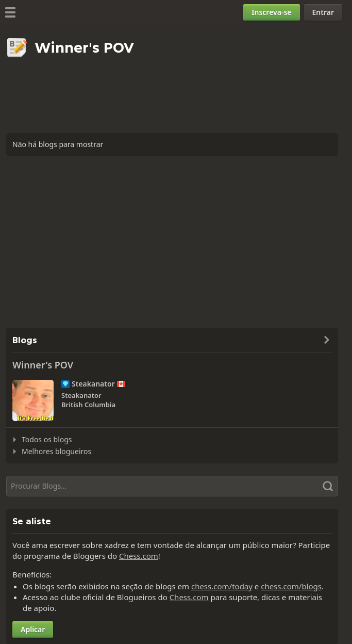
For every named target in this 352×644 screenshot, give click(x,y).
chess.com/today (222, 586)
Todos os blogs (47, 439)
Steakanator (93, 384)
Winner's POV (43, 365)
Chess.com (139, 556)
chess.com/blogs (291, 586)
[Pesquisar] (172, 486)
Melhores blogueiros (56, 451)
